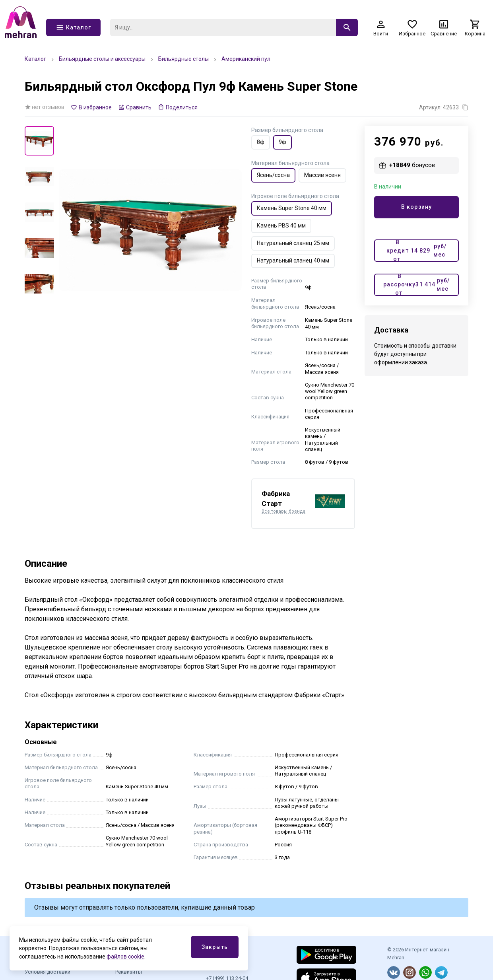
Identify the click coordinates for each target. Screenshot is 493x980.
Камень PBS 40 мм (281, 226)
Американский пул (246, 59)
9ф (282, 142)
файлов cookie (125, 957)
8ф (261, 142)
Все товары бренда (283, 511)
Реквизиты (129, 972)
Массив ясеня (322, 175)
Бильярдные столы (183, 59)
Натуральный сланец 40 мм (293, 261)
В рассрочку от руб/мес (416, 285)
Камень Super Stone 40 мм (292, 208)
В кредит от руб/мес (416, 251)
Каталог (35, 59)
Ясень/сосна (273, 175)
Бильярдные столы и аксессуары (102, 59)
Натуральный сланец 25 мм (293, 243)
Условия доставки (48, 972)
